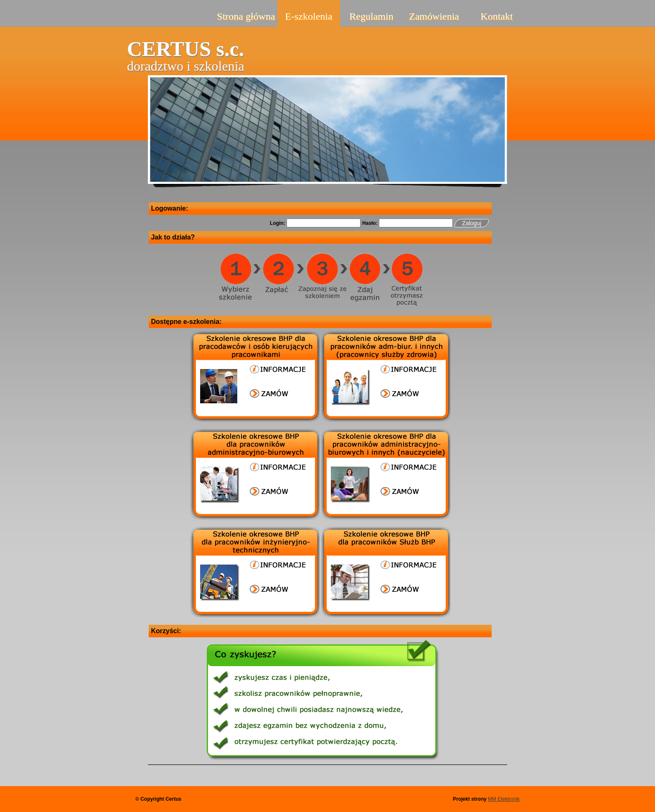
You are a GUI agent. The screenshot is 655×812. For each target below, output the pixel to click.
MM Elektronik (504, 799)
